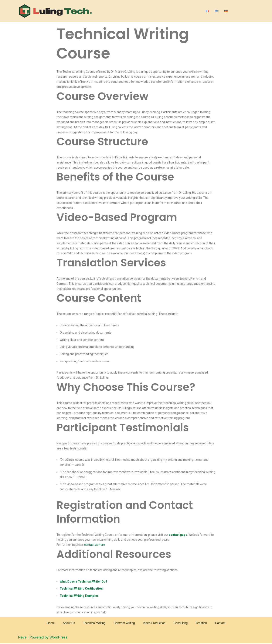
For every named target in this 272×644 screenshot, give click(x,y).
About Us (69, 624)
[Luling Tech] (55, 11)
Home (51, 624)
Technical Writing (94, 624)
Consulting (181, 624)
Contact (220, 624)
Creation (201, 624)
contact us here (95, 545)
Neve (22, 638)
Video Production (154, 624)
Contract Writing (124, 624)
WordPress (58, 638)
